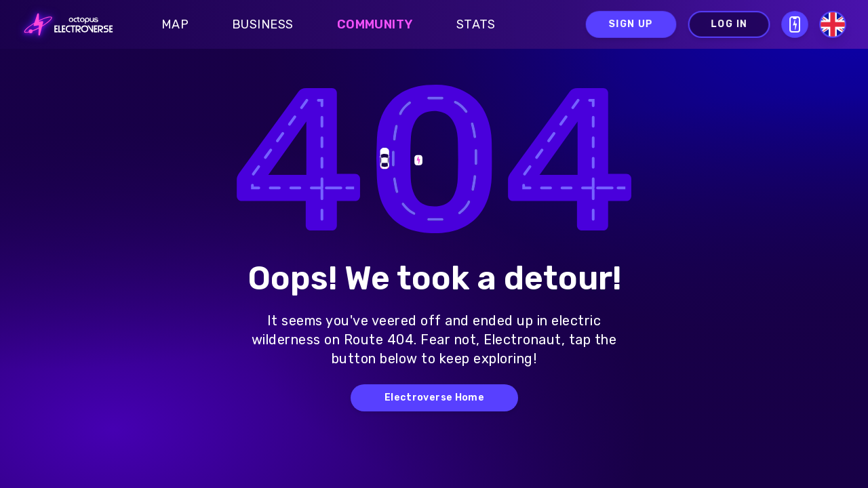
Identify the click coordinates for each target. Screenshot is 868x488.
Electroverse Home (434, 398)
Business (263, 24)
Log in (729, 24)
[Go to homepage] (64, 24)
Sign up (631, 24)
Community (375, 24)
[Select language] (833, 24)
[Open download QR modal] (795, 24)
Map (175, 24)
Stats (476, 24)
